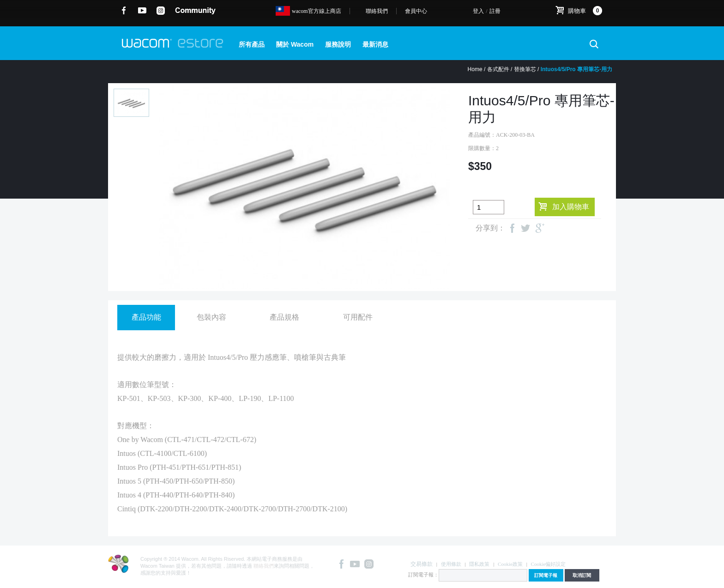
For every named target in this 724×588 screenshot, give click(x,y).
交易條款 (422, 564)
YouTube (142, 11)
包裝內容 (211, 317)
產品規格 (284, 317)
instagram (161, 11)
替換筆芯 (525, 69)
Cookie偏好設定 (549, 564)
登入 (478, 11)
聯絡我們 (377, 11)
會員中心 (416, 11)
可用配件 (358, 317)
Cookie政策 (510, 564)
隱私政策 (479, 564)
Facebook (124, 11)
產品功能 (146, 317)
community (195, 11)
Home (475, 69)
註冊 (495, 11)
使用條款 (451, 564)
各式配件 (498, 69)
